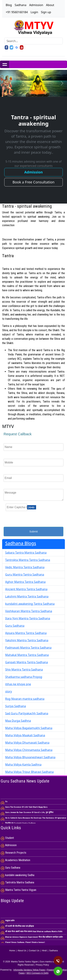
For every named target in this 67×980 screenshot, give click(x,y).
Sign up (46, 12)
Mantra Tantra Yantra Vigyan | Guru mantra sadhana (36, 962)
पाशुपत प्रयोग (10, 922)
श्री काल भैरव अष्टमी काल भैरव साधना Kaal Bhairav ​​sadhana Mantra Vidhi (34, 933)
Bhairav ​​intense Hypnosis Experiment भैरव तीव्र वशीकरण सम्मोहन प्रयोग (34, 938)
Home (12, 951)
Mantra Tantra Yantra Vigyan (21, 890)
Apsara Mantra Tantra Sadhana (26, 633)
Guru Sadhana (15, 626)
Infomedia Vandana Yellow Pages (29, 970)
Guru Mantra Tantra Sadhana (25, 574)
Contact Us (34, 951)
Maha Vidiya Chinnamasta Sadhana (29, 750)
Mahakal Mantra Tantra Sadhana (27, 655)
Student (10, 838)
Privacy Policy (42, 965)
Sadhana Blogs (21, 543)
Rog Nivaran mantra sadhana (25, 699)
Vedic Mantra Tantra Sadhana (25, 567)
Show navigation (5, 64)
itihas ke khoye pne (18, 684)
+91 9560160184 (17, 12)
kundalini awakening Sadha (20, 875)
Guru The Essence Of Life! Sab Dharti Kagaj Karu (26, 808)
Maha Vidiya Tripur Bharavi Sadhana (29, 772)
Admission (36, 5)
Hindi (44, 951)
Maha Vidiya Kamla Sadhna (23, 764)
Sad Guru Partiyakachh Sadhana (27, 713)
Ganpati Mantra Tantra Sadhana (27, 662)
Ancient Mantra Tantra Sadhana (26, 589)
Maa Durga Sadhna (18, 721)
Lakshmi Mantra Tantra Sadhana (27, 596)
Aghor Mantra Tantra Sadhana (25, 582)
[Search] (33, 41)
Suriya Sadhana (16, 706)
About (50, 5)
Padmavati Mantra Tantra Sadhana (28, 648)
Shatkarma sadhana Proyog (24, 677)
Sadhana (20, 5)
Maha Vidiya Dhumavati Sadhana (27, 743)
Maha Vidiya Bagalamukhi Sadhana (29, 728)
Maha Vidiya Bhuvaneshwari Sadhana (30, 757)
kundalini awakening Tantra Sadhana (30, 604)
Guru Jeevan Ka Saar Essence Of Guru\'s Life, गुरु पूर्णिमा (29, 814)
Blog (9, 5)
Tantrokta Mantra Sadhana (20, 882)
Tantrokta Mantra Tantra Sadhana (28, 560)
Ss (6, 803)
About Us (22, 951)
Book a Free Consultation (33, 182)
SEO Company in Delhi (37, 973)
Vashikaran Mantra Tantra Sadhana (29, 611)
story (9, 691)
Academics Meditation (18, 860)
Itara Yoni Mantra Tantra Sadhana (28, 618)
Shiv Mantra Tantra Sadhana (24, 669)
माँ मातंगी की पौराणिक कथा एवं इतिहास (19, 928)
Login (34, 12)
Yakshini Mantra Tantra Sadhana (27, 640)
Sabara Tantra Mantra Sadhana (26, 553)
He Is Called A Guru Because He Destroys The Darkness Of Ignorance (36, 819)
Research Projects (16, 853)
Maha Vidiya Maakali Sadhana (25, 735)
